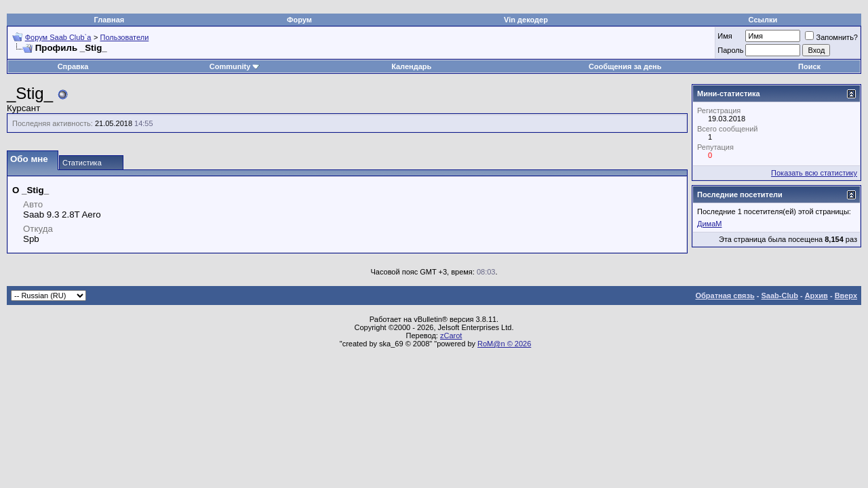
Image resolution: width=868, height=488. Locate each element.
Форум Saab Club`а (58, 37)
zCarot (451, 335)
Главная (110, 20)
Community (235, 66)
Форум (299, 20)
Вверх (846, 296)
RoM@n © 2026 (504, 344)
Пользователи (125, 37)
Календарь (411, 66)
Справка (73, 66)
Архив (816, 296)
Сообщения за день (625, 66)
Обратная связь (725, 296)
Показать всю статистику (814, 173)
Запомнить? (831, 37)
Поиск (809, 66)
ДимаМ (709, 224)
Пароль (730, 50)
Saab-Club (779, 296)
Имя (725, 36)
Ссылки (763, 20)
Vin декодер (526, 20)
